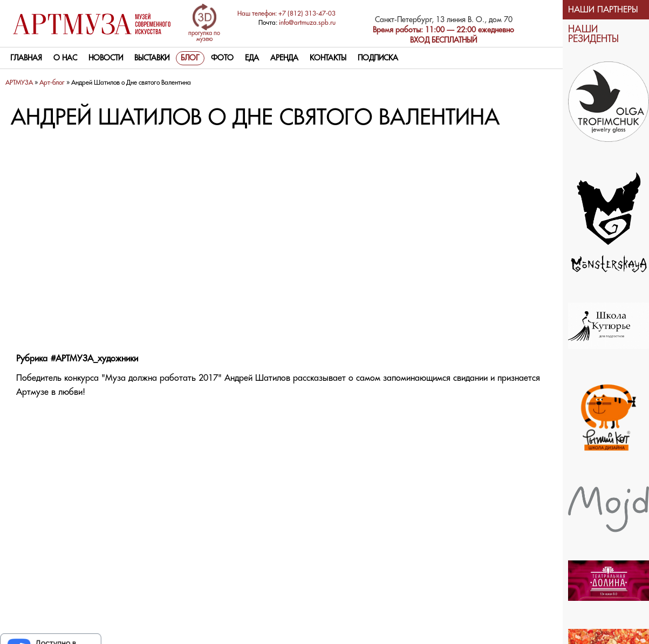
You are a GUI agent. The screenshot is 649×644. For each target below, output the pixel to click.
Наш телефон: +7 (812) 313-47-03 (286, 14)
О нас (65, 58)
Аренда (284, 58)
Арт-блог (52, 83)
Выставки (152, 58)
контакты (328, 58)
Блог (190, 58)
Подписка (378, 58)
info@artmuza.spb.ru (307, 23)
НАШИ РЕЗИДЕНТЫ (593, 34)
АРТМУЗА (19, 83)
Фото (222, 58)
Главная (26, 58)
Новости (106, 58)
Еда (252, 58)
